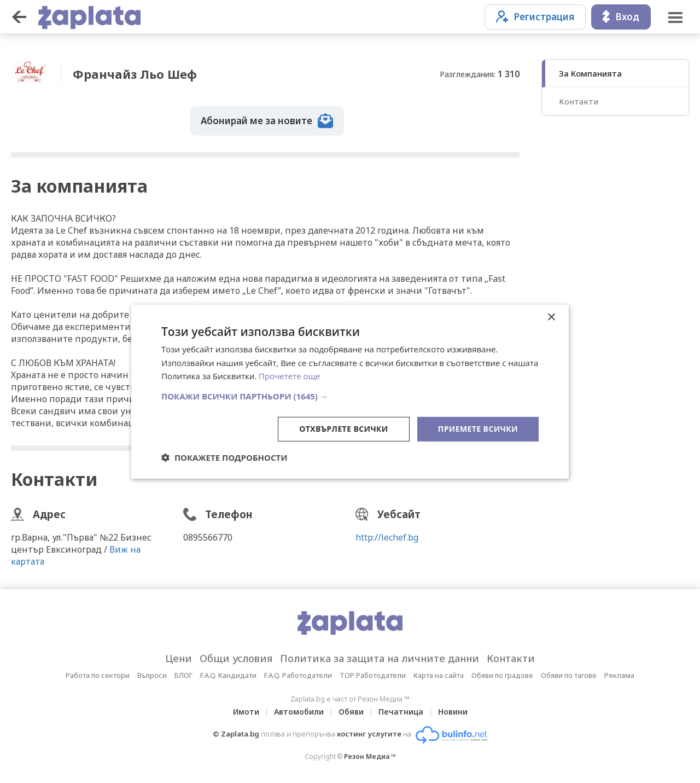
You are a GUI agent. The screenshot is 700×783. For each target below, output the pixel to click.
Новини (453, 712)
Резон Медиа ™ (370, 756)
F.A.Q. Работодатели (298, 675)
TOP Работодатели (373, 675)
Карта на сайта (439, 675)
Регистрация (535, 17)
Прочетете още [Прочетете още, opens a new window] (289, 376)
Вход (621, 17)
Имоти (246, 712)
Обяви (351, 712)
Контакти (579, 101)
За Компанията (590, 73)
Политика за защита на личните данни (380, 658)
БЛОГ (183, 675)
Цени (179, 658)
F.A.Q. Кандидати (228, 675)
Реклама (619, 675)
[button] (350, 396)
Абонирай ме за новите (267, 121)
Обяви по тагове (569, 675)
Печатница (401, 712)
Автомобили (299, 712)
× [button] (551, 317)
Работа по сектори (98, 675)
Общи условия (236, 658)
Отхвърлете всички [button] (344, 429)
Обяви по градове (502, 675)
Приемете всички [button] (478, 429)
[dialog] (350, 391)
